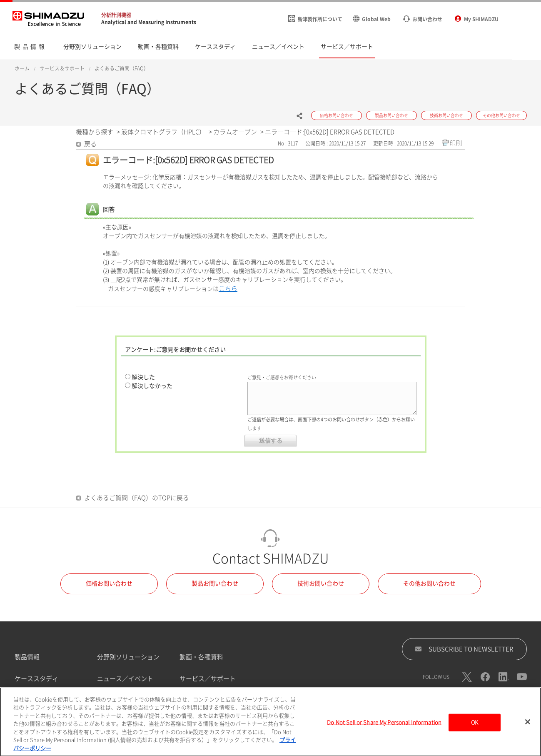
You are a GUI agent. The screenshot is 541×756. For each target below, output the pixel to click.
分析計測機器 (116, 15)
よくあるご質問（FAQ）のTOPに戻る (137, 498)
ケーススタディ (36, 679)
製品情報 (27, 657)
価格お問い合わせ (109, 583)
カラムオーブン (235, 132)
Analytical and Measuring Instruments (149, 22)
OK (475, 725)
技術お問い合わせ (321, 583)
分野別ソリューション (128, 657)
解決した (143, 377)
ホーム (22, 68)
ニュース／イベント (125, 679)
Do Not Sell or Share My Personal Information (384, 725)
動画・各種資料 (201, 657)
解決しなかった (152, 386)
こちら (228, 289)
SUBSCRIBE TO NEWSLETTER (464, 649)
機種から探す (95, 132)
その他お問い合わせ (429, 583)
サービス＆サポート (62, 68)
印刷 (456, 143)
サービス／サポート (208, 679)
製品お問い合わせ (215, 583)
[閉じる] (528, 725)
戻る (90, 144)
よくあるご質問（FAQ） (122, 68)
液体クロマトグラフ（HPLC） (163, 132)
